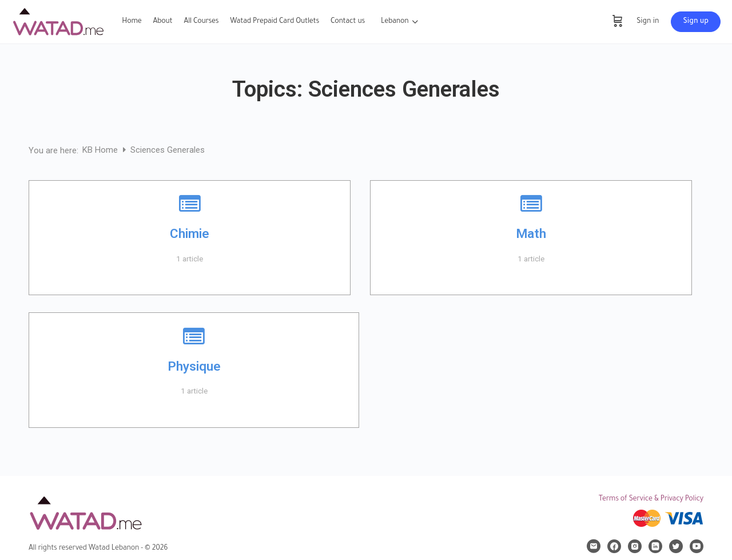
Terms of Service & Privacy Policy (651, 499)
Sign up (696, 22)
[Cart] (618, 22)
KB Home (101, 150)
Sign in (648, 22)
